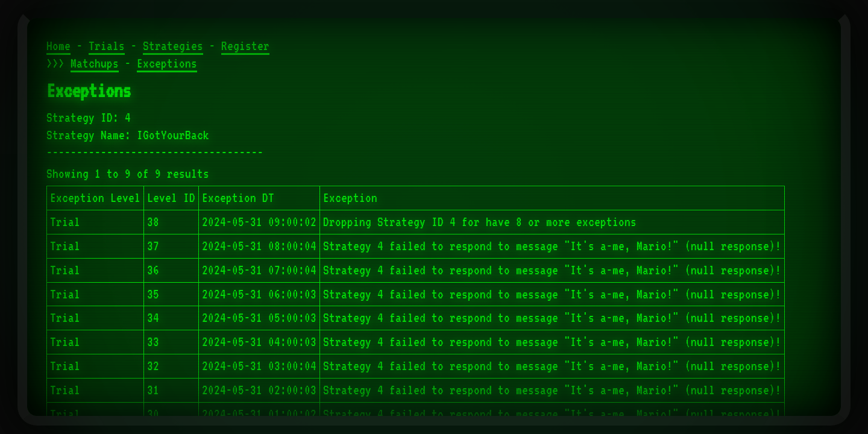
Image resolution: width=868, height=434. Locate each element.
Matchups (95, 63)
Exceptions (167, 63)
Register (245, 46)
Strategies (173, 46)
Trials (107, 46)
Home (58, 46)
